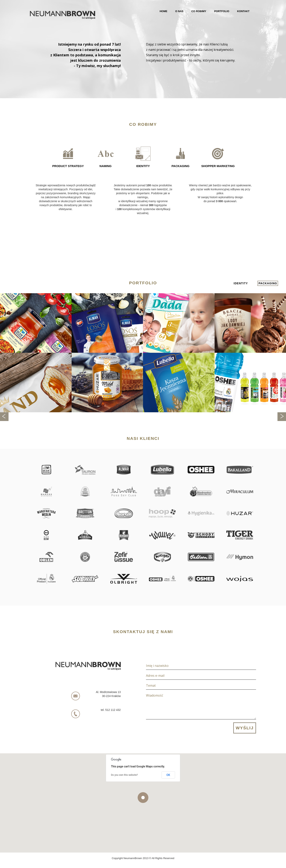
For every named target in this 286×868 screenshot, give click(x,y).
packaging (268, 283)
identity (241, 283)
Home (164, 11)
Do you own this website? (125, 775)
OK (168, 775)
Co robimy (199, 11)
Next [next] (282, 417)
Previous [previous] (4, 417)
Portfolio (222, 11)
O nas (179, 11)
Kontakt (243, 11)
